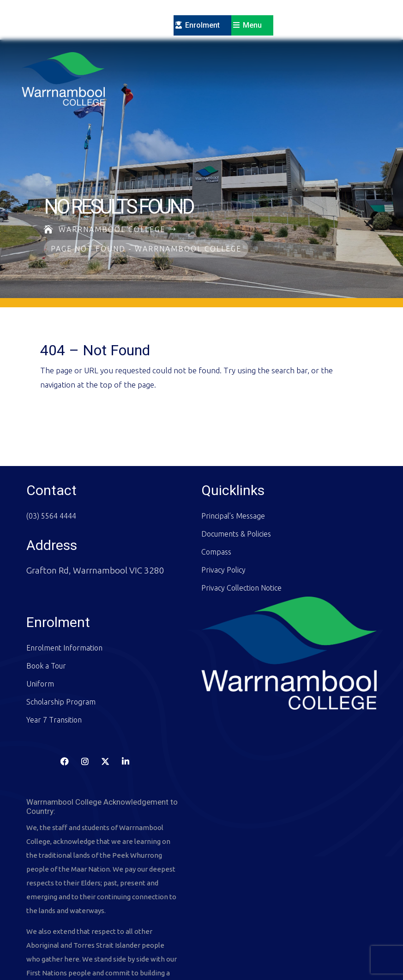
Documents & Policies (236, 494)
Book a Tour (46, 626)
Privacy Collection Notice (241, 548)
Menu (252, 25)
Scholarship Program (61, 662)
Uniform (40, 644)
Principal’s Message (233, 476)
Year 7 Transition (54, 680)
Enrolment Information (64, 608)
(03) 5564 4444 (51, 476)
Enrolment (202, 25)
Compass (216, 512)
